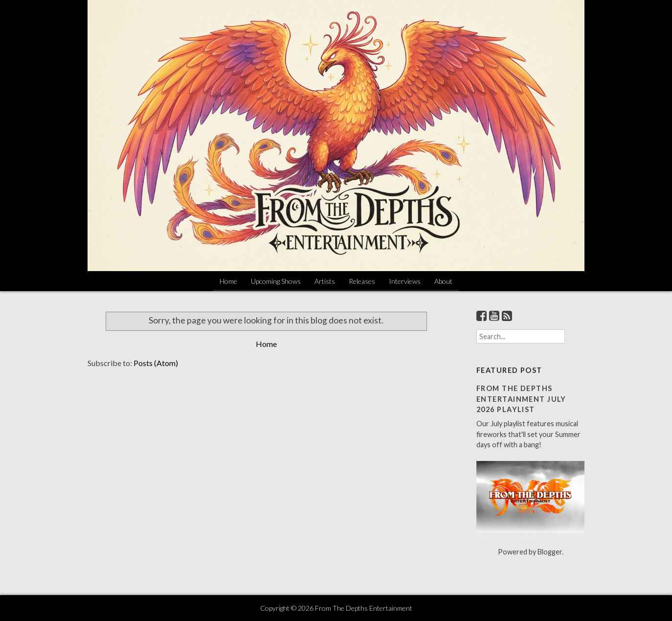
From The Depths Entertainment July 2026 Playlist (521, 399)
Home (228, 281)
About (443, 281)
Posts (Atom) (156, 363)
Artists (325, 281)
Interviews (405, 281)
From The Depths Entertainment (364, 608)
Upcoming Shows (276, 281)
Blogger (550, 552)
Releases (362, 281)
